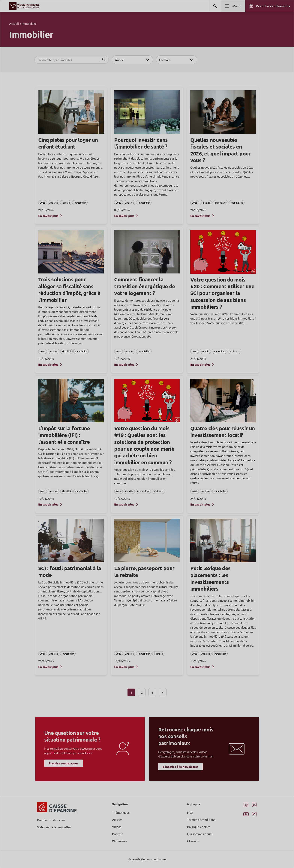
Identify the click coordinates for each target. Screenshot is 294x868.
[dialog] (147, 434)
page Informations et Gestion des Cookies (154, 447)
